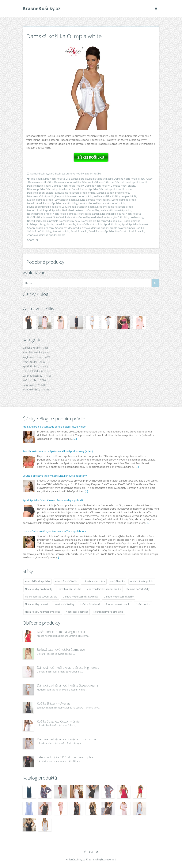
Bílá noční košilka (55, 179)
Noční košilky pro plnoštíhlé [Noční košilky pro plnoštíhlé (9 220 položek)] (108, 612)
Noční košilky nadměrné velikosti (95, 217)
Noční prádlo (89, 221)
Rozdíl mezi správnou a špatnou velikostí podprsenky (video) (58, 451)
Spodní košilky (93, 174)
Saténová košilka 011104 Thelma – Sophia (65, 757)
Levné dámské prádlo (124, 200)
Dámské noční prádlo (123, 186)
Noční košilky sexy (70, 221)
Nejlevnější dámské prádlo (116, 210)
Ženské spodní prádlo (101, 231)
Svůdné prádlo (61, 231)
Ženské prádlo (79, 231)
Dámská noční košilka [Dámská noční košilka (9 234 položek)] (70, 589)
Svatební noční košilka (131, 228)
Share (32, 240)
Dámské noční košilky (97, 186)
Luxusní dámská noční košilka (79, 207)
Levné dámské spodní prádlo (44, 203)
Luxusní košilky (31, 371)
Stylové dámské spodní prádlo (100, 228)
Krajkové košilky (32, 357)
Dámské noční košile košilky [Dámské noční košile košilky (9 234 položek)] (119, 597)
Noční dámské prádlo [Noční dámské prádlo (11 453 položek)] (142, 581)
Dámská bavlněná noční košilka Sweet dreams (68, 685)
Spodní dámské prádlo (89, 224)
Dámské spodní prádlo (85, 189)
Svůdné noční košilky (39, 231)
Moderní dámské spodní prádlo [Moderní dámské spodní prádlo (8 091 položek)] (104, 589)
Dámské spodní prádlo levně (44, 193)
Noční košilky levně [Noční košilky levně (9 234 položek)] (90, 604)
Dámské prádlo (36, 189)
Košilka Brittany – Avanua (54, 703)
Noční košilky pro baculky (129, 217)
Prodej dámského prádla (61, 224)
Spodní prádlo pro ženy (41, 228)
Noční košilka (133, 214)
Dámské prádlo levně (58, 189)
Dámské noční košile (39, 186)
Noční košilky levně (64, 217)
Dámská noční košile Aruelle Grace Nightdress (68, 668)
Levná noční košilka (66, 200)
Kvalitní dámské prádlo (40, 200)
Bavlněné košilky (32, 352)
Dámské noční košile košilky (68, 186)
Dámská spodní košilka (68, 182)
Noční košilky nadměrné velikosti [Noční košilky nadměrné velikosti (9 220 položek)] (43, 612)
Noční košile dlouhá (113, 214)
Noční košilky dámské (40, 217)
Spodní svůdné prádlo (68, 228)
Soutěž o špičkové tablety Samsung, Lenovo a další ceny (55, 476)
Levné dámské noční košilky (94, 200)
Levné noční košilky (90, 203)
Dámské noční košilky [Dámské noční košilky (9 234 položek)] (138, 589)
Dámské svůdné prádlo (41, 196)
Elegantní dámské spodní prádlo (74, 196)
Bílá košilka (38, 179)
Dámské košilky (39, 174)
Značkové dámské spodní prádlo (46, 235)
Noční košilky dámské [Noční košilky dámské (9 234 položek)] (37, 604)
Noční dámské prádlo (39, 214)
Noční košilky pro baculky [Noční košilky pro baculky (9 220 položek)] (39, 589)
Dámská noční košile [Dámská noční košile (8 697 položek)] (66, 581)
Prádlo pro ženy (36, 224)
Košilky (107, 196)
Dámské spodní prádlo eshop (116, 189)
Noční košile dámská (65, 214)
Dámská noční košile (101, 179)
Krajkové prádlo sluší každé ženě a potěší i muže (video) (54, 427)
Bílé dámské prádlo (77, 179)
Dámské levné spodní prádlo (132, 182)
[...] (75, 439)
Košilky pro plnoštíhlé (124, 196)
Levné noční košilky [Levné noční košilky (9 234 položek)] (64, 604)
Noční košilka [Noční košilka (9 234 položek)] (118, 581)
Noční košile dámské (89, 214)
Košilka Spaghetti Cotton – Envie (58, 721)
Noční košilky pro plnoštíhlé (43, 221)
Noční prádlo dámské (110, 221)
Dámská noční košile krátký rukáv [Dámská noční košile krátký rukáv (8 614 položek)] (80, 597)
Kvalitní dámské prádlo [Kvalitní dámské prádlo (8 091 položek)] (37, 581)
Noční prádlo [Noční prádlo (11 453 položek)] (143, 604)
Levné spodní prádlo (114, 203)
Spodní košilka (112, 224)
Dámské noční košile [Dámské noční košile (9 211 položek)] (94, 581)
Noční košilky (30, 362)
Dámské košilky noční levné (98, 182)
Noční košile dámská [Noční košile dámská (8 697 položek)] (77, 612)
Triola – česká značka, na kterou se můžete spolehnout (54, 531)
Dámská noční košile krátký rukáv (133, 179)
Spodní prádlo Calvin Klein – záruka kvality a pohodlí (53, 500)
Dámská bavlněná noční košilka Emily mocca (66, 739)
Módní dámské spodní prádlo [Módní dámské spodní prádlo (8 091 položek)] (41, 597)
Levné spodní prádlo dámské (44, 207)
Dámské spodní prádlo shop (113, 193)
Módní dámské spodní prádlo (44, 210)
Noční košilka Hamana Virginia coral (61, 632)
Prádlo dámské (132, 221)
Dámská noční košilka (41, 182)
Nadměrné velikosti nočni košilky (81, 210)
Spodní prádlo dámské (135, 224)
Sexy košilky (30, 385)
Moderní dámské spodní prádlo (115, 207)
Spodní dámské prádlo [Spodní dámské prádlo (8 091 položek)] (118, 604)
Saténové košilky (74, 174)
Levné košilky (70, 203)
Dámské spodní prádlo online (78, 193)
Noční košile (56, 174)
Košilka (98, 196)
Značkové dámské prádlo (130, 231)
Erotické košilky (31, 389)
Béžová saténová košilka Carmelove (61, 650)
